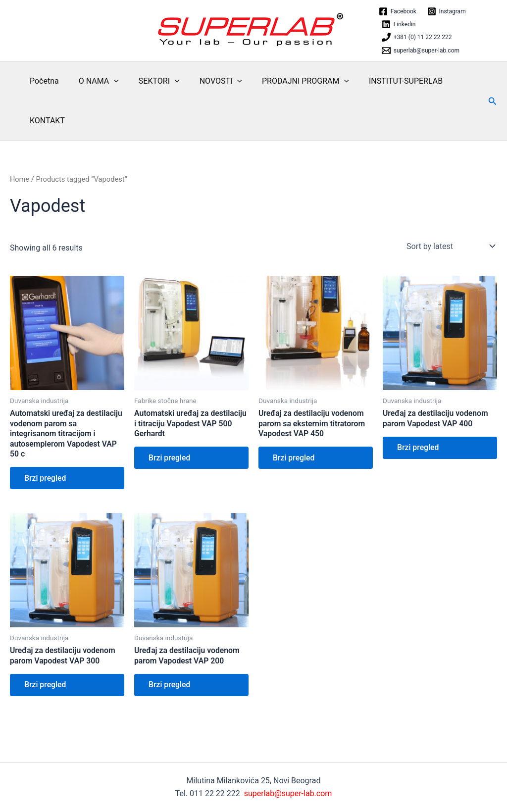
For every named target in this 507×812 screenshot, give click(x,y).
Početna (42, 81)
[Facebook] (398, 11)
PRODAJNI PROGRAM (288, 81)
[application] (108, 81)
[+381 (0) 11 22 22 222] (417, 37)
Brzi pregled (46, 479)
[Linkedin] (399, 24)
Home (20, 179)
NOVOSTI (207, 81)
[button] (493, 101)
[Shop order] (450, 246)
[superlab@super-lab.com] (421, 51)
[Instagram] (447, 11)
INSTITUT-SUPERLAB (384, 81)
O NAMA (93, 81)
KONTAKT (45, 121)
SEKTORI (149, 81)
